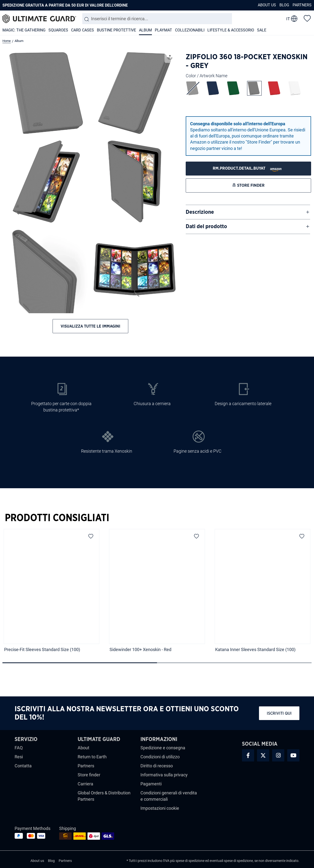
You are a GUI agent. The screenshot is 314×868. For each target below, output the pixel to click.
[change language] (292, 19)
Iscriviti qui (279, 713)
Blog (284, 5)
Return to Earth (92, 757)
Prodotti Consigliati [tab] (57, 518)
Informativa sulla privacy (164, 775)
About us (267, 5)
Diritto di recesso (157, 766)
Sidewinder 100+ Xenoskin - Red (140, 649)
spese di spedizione (190, 861)
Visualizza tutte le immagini (90, 326)
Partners (302, 5)
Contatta (23, 766)
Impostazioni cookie (160, 808)
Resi (19, 757)
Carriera (85, 784)
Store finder (89, 775)
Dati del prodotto (206, 226)
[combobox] (157, 19)
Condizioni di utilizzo (160, 757)
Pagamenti (151, 784)
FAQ (19, 748)
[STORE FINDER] (249, 169)
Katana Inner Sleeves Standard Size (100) (255, 649)
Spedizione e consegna (163, 748)
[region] (157, 595)
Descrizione (200, 212)
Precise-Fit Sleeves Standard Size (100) (42, 649)
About (83, 748)
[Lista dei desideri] (307, 18)
